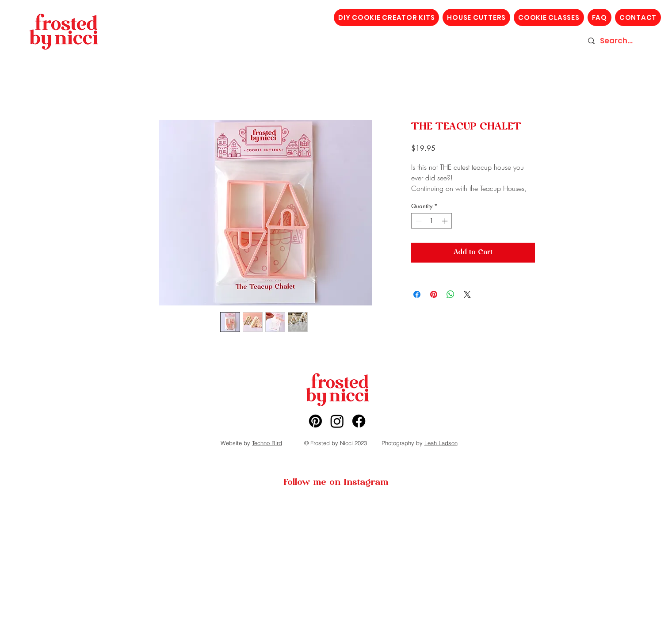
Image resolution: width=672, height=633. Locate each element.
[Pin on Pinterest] (434, 294)
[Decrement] (418, 221)
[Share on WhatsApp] (451, 294)
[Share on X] (467, 294)
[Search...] (621, 41)
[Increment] (446, 221)
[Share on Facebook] (417, 294)
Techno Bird (267, 443)
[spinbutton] (432, 221)
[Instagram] (337, 421)
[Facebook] (359, 421)
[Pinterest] (315, 421)
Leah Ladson (441, 443)
